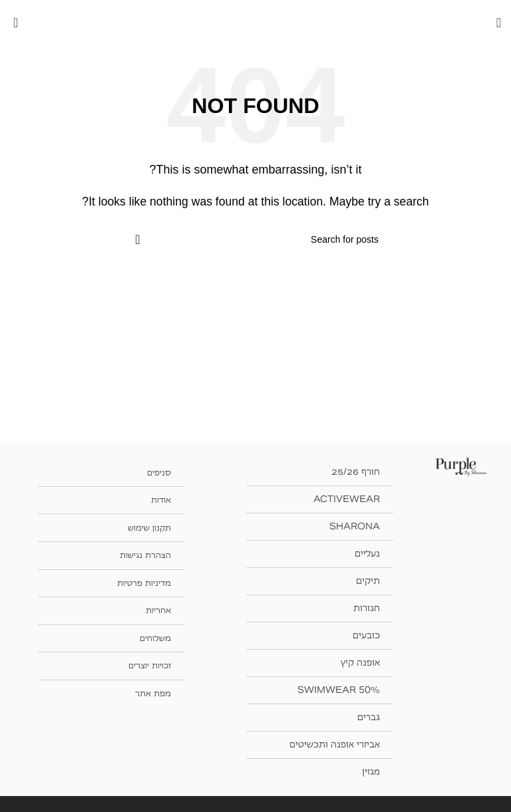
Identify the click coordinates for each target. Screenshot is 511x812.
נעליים (367, 554)
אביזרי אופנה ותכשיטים (335, 744)
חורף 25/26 (356, 472)
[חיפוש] (255, 239)
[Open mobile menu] (499, 23)
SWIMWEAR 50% (339, 690)
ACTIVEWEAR (347, 499)
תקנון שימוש (146, 526)
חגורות (367, 608)
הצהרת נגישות (142, 554)
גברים (369, 717)
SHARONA (355, 526)
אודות (160, 499)
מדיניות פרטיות (141, 581)
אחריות (157, 608)
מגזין (371, 772)
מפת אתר (152, 690)
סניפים (158, 472)
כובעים (366, 635)
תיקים (368, 581)
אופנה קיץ (360, 663)
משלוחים (154, 635)
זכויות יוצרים (146, 663)
